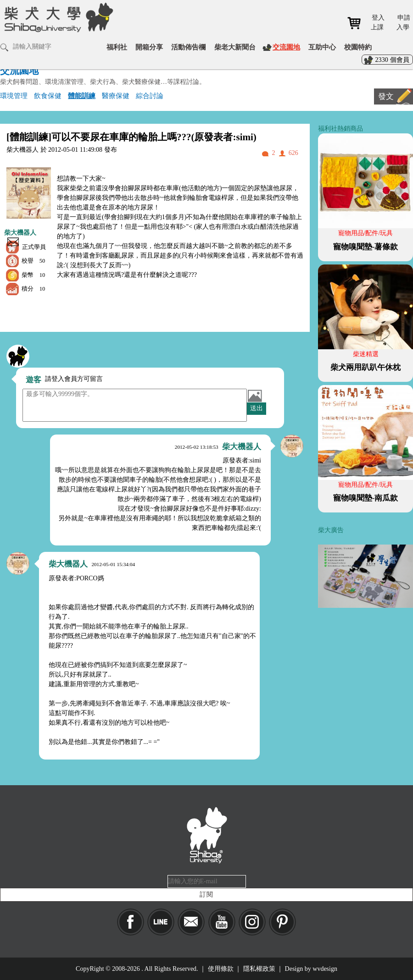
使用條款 (221, 969)
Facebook (131, 922)
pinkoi (282, 922)
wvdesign (325, 969)
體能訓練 (82, 96)
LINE (161, 922)
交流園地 (286, 47)
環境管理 (14, 96)
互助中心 (322, 47)
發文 (386, 96)
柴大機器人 (20, 233)
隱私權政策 (259, 969)
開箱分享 (149, 47)
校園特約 (358, 47)
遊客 (33, 380)
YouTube (222, 922)
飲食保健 (48, 96)
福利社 (117, 47)
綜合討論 (150, 96)
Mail (191, 922)
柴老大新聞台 (235, 47)
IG (252, 922)
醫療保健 (116, 96)
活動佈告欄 (188, 47)
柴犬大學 (57, 17)
